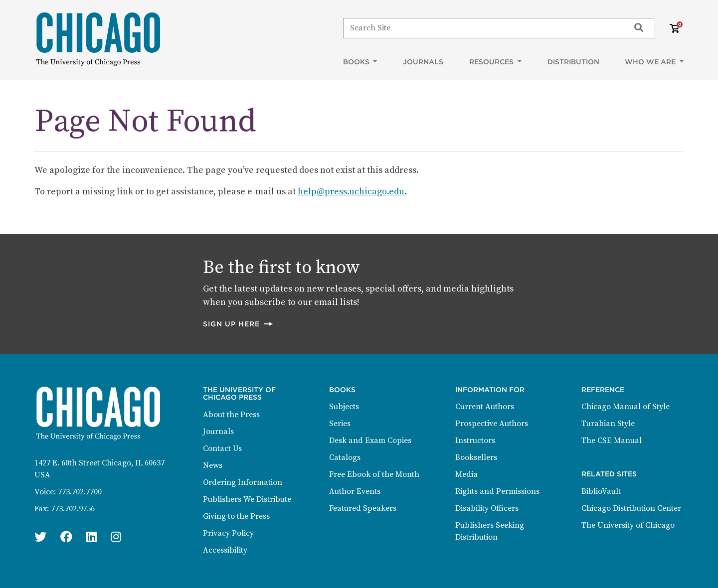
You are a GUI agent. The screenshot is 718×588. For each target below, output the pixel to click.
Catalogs (345, 457)
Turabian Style (608, 424)
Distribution (573, 62)
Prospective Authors (492, 424)
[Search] (482, 28)
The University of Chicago (628, 525)
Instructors (475, 441)
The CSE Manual (612, 441)
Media (466, 474)
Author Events (355, 491)
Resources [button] (492, 62)
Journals (423, 62)
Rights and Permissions (497, 491)
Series (340, 424)
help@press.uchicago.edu (351, 192)
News (213, 465)
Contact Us (222, 448)
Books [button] (357, 62)
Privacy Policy (228, 533)
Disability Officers (487, 508)
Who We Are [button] (651, 62)
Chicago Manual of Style (626, 407)
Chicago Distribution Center (631, 508)
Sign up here (238, 324)
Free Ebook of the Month (374, 474)
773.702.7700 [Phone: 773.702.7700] (80, 492)
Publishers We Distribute (247, 499)
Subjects (344, 407)
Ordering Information (243, 482)
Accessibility (225, 550)
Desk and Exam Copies (370, 441)
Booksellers (476, 457)
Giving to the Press (236, 516)
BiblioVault (601, 491)
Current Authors (485, 407)
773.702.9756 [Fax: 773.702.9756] (73, 509)
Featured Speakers (363, 508)
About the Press (231, 415)
